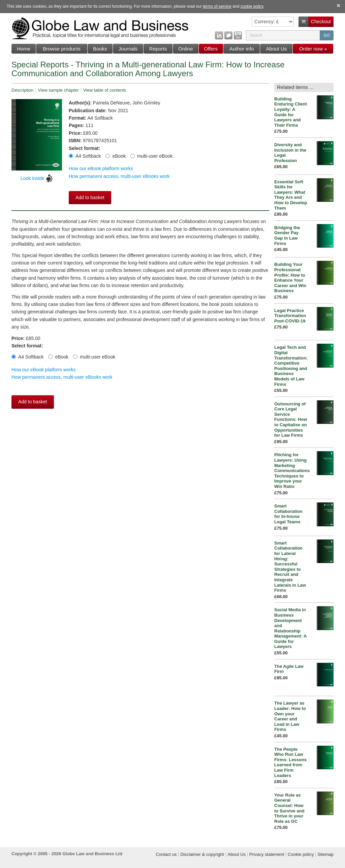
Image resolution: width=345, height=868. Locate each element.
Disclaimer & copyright (202, 855)
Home (24, 49)
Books (100, 49)
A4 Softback (85, 156)
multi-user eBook (151, 156)
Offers (211, 49)
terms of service (217, 6)
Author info (242, 49)
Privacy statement (267, 855)
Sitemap (325, 855)
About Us (277, 49)
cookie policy (252, 6)
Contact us (166, 855)
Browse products (62, 49)
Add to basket (90, 197)
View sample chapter (58, 90)
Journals (128, 49)
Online (185, 49)
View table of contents (105, 90)
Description (22, 90)
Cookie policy (301, 855)
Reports (158, 49)
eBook (116, 156)
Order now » (313, 49)
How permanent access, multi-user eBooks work (119, 176)
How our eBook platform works (101, 168)
